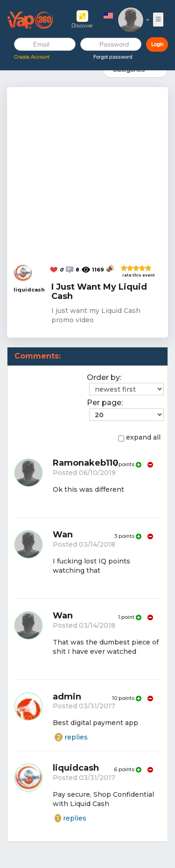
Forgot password (113, 57)
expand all (139, 437)
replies (71, 737)
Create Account (32, 57)
